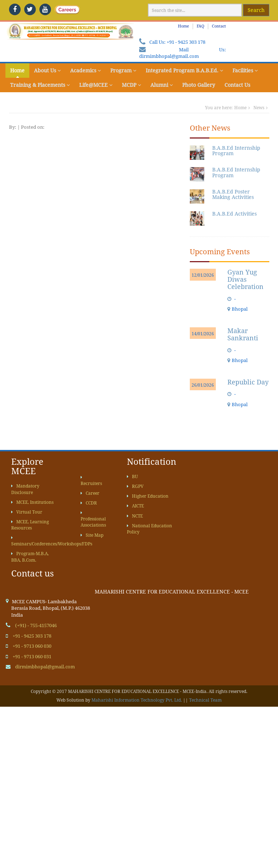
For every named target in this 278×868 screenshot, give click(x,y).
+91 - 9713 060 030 (32, 646)
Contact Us (237, 85)
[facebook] (15, 9)
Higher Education (148, 496)
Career (90, 493)
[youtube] (45, 9)
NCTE (135, 516)
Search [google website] (256, 10)
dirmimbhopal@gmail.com (169, 56)
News (259, 108)
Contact (219, 26)
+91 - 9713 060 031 (32, 657)
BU (132, 477)
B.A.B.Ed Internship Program (236, 151)
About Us (47, 71)
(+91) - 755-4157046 (36, 626)
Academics (85, 71)
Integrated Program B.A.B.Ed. (184, 71)
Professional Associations (93, 519)
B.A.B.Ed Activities (234, 214)
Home (183, 26)
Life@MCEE (96, 85)
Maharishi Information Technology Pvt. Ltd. (137, 700)
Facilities (245, 71)
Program (123, 71)
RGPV (135, 486)
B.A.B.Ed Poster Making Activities (233, 194)
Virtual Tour (27, 512)
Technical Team (205, 700)
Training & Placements (40, 85)
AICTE (135, 506)
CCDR (89, 503)
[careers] (60, 9)
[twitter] (30, 9)
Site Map (92, 535)
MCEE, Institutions (32, 502)
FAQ (200, 26)
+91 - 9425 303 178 (186, 42)
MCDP (131, 85)
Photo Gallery (199, 85)
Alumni (162, 85)
